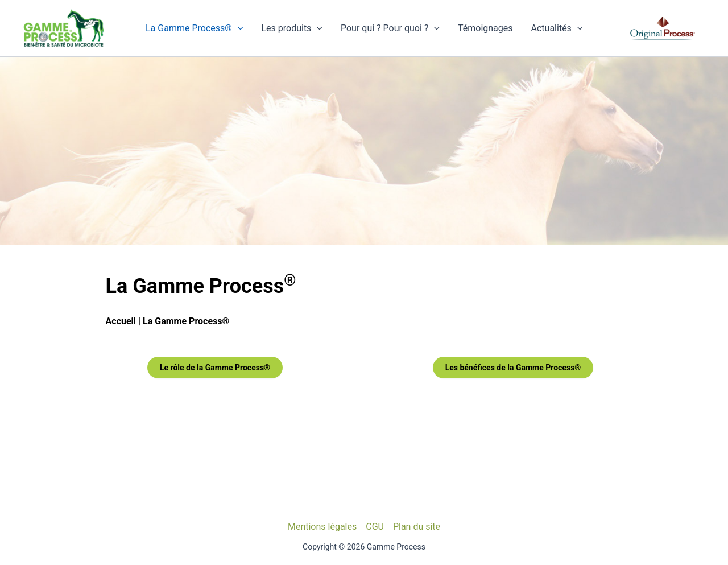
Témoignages (485, 28)
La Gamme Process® (194, 28)
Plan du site (417, 527)
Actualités (557, 28)
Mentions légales (322, 527)
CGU (375, 527)
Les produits (292, 28)
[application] (238, 28)
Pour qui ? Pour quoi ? (390, 28)
